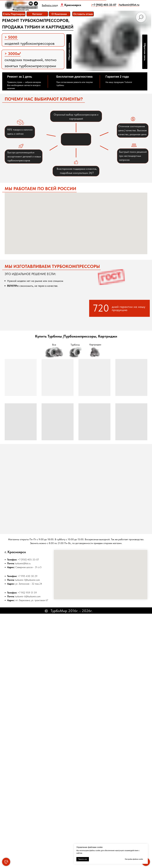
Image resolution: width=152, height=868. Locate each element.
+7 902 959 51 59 (27, 593)
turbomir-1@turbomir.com (27, 580)
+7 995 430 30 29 (28, 576)
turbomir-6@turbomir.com (28, 596)
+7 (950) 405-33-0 (28, 560)
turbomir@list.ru (23, 563)
